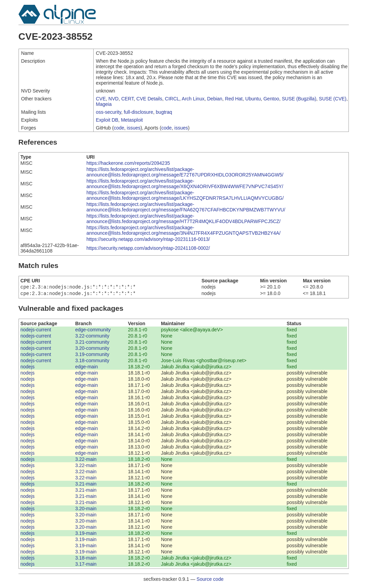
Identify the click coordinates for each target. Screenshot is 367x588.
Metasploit (132, 120)
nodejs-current (36, 331)
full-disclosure (139, 112)
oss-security (109, 112)
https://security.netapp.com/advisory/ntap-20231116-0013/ (148, 239)
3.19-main (86, 535)
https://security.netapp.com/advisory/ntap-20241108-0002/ (148, 248)
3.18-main (86, 559)
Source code (210, 580)
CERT (127, 99)
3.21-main (86, 485)
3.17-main (86, 565)
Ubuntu (253, 99)
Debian (215, 99)
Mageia (104, 104)
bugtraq (164, 112)
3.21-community (92, 343)
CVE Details (149, 99)
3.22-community (92, 337)
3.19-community (92, 356)
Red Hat (234, 99)
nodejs (28, 368)
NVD (114, 99)
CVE (101, 99)
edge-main (86, 368)
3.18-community (92, 362)
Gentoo (271, 99)
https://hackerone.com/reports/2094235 (128, 163)
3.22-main (86, 461)
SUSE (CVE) (333, 99)
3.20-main (86, 510)
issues (134, 128)
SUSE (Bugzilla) (299, 99)
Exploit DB (107, 120)
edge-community (93, 331)
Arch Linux (193, 99)
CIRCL (172, 99)
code (119, 128)
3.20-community (92, 350)
